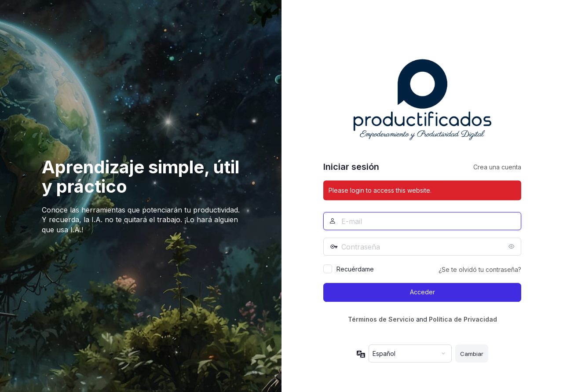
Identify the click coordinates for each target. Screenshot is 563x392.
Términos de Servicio (381, 319)
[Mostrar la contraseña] (512, 246)
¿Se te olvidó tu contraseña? (480, 269)
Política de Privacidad (463, 319)
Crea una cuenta (497, 167)
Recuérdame (355, 269)
